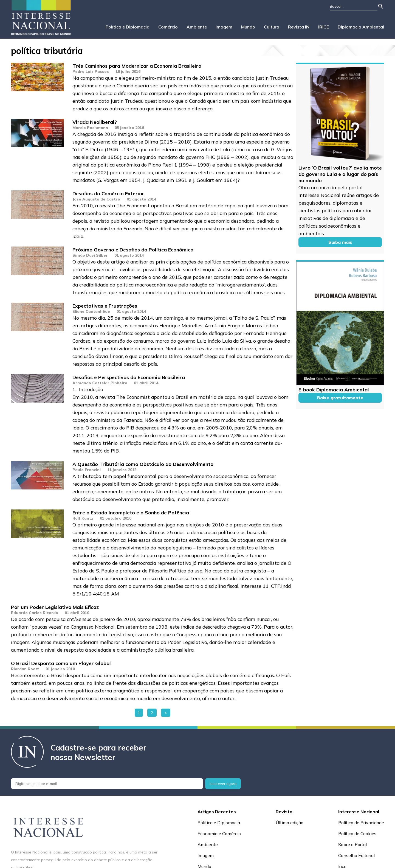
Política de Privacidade (361, 823)
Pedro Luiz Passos (91, 71)
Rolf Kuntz (83, 518)
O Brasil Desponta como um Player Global (61, 663)
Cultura (272, 27)
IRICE (324, 27)
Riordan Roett (25, 669)
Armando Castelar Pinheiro (100, 383)
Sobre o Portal (352, 844)
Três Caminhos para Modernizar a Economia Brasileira (137, 66)
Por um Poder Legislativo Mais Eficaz (55, 607)
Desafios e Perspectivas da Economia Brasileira (129, 377)
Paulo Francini (87, 470)
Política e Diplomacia (128, 27)
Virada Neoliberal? (95, 122)
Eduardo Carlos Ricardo (35, 613)
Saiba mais (340, 242)
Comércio (168, 27)
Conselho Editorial (356, 855)
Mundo (248, 27)
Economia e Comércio (219, 833)
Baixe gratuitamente (340, 398)
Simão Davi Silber (90, 255)
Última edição (290, 823)
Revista (299, 27)
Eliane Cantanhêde (91, 311)
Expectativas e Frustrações (105, 306)
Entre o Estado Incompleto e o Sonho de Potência (131, 513)
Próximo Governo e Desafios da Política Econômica (133, 250)
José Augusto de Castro (96, 199)
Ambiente (197, 27)
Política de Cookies (357, 833)
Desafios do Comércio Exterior (108, 194)
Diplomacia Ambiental (361, 27)
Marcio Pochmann (90, 128)
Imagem (224, 27)
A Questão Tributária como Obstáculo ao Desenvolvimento (143, 464)
